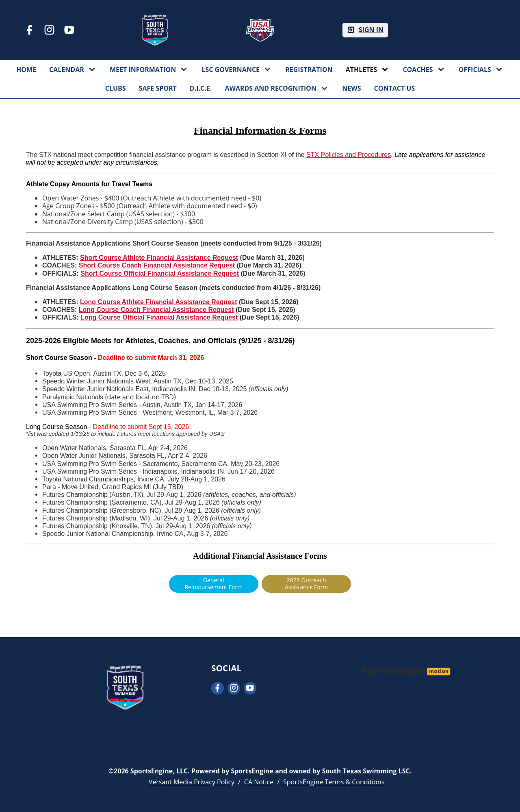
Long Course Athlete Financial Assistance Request (158, 302)
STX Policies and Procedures (349, 155)
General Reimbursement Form (213, 583)
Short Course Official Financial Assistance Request (160, 273)
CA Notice (259, 782)
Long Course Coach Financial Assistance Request (156, 310)
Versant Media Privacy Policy (192, 782)
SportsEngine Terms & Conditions (334, 782)
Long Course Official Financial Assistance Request (159, 317)
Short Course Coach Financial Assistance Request (157, 265)
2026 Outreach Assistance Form (306, 583)
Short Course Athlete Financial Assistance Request (159, 258)
